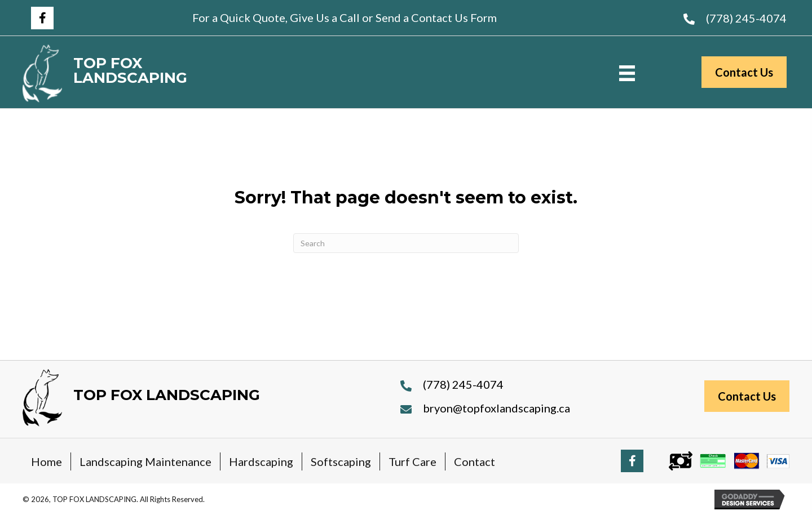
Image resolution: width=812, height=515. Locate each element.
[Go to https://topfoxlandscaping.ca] (156, 74)
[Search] (406, 243)
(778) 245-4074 (746, 18)
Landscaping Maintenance (145, 461)
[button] (42, 18)
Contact (475, 461)
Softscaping (341, 461)
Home (47, 461)
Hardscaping (261, 461)
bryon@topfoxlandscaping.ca (497, 408)
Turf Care (412, 461)
